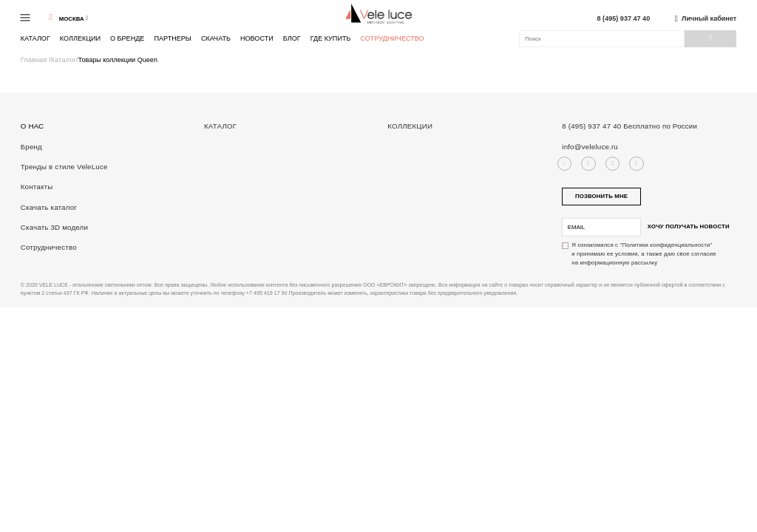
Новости (257, 38)
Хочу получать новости (689, 226)
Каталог (35, 38)
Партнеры (172, 38)
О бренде (127, 38)
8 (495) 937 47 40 (624, 19)
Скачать (216, 38)
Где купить (331, 38)
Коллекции (80, 38)
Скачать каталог (49, 207)
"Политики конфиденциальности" (666, 245)
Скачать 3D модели (54, 227)
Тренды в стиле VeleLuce (64, 167)
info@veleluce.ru (590, 147)
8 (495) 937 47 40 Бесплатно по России (629, 126)
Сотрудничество (392, 39)
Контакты (37, 187)
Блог (292, 38)
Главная (35, 60)
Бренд (31, 147)
